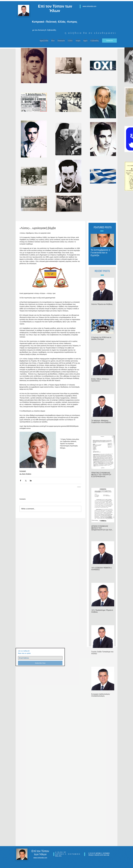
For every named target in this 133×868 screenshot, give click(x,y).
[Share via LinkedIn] (31, 481)
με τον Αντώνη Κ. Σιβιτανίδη (44, 30)
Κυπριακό (23, 471)
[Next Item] (111, 240)
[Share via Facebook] (21, 481)
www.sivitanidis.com (89, 6)
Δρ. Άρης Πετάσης (25, 474)
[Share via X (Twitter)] (26, 481)
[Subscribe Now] (40, 663)
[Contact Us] (109, 41)
